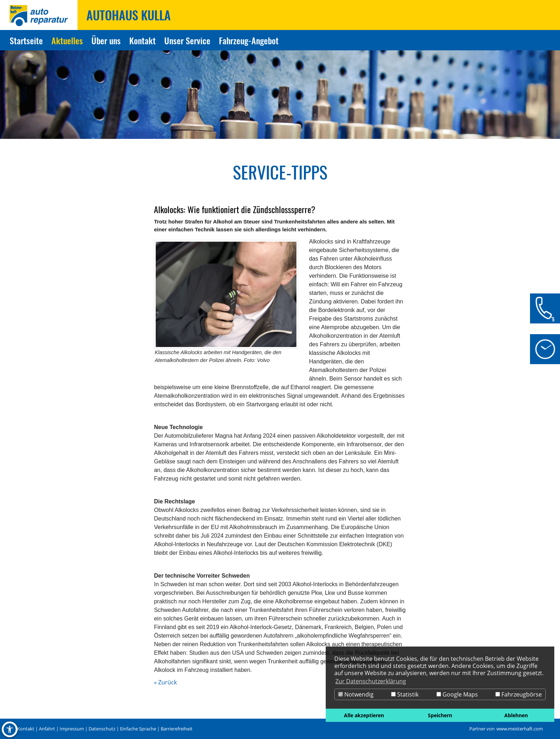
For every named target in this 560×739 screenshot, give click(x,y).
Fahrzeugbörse (519, 694)
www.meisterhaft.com (520, 729)
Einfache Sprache (138, 729)
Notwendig (356, 694)
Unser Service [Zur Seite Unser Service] (187, 40)
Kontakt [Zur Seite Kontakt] (142, 40)
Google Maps (457, 694)
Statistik (405, 694)
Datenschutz (102, 729)
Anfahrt (47, 729)
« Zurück (165, 682)
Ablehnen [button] (516, 715)
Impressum (72, 729)
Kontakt (26, 729)
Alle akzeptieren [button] (364, 715)
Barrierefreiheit (177, 729)
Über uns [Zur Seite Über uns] (106, 40)
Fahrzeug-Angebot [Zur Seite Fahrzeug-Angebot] (249, 40)
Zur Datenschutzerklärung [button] (371, 681)
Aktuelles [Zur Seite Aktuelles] (67, 40)
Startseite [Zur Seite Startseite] (26, 40)
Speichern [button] (440, 715)
